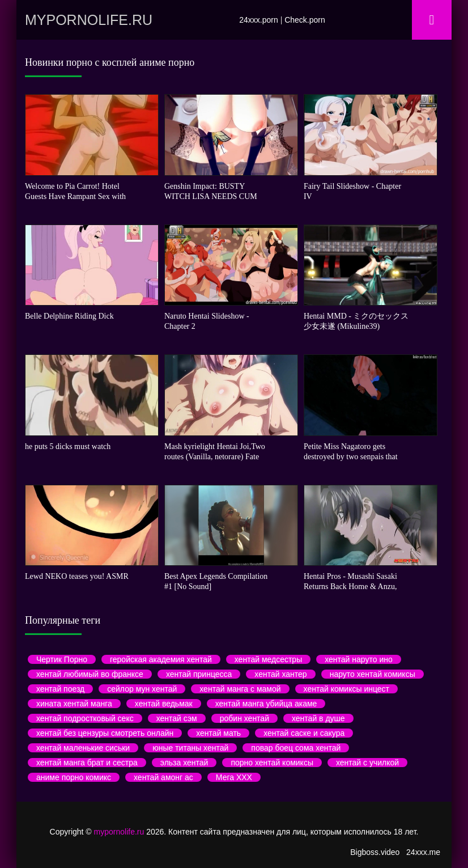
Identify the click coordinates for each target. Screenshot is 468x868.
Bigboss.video (375, 852)
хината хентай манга (74, 704)
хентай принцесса (199, 674)
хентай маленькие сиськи (83, 748)
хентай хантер (280, 674)
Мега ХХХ (234, 777)
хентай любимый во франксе (90, 674)
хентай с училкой (367, 763)
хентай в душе (318, 718)
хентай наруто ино (359, 659)
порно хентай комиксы (272, 763)
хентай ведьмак (164, 704)
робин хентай (244, 718)
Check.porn (305, 20)
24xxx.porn (258, 20)
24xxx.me (423, 852)
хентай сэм (177, 718)
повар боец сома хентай (296, 748)
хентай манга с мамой (240, 689)
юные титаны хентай (190, 748)
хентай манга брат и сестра (87, 763)
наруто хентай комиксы (373, 674)
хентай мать (218, 733)
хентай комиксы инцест (346, 689)
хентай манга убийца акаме (266, 704)
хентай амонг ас (163, 777)
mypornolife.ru (89, 20)
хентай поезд (60, 689)
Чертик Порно (62, 659)
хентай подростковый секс (85, 718)
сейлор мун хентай (142, 689)
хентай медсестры (268, 659)
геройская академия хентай (161, 659)
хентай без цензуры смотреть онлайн (105, 733)
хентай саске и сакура (304, 733)
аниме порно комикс (74, 777)
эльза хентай (184, 763)
